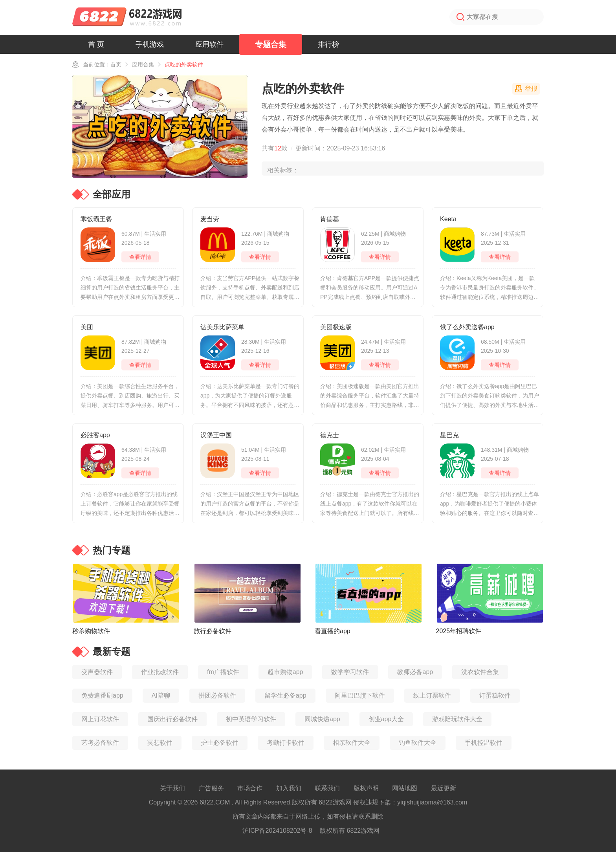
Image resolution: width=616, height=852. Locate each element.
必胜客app (95, 435)
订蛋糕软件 (495, 695)
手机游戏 (150, 44)
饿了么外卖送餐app (467, 327)
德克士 (330, 435)
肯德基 (330, 219)
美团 (87, 327)
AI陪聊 (161, 695)
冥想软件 (160, 743)
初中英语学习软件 (251, 719)
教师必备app (415, 672)
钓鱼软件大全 (418, 743)
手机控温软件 (484, 743)
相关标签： (283, 170)
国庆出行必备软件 (172, 719)
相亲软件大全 (352, 743)
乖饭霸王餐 (96, 219)
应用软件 (209, 44)
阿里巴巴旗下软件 (360, 695)
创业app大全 (386, 719)
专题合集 (271, 44)
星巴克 (449, 435)
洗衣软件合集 (480, 672)
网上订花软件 (100, 719)
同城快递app (322, 719)
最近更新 (444, 788)
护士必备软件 (220, 743)
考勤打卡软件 (286, 743)
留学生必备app (285, 695)
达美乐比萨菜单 (222, 327)
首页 (116, 64)
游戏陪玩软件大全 (457, 719)
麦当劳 (210, 219)
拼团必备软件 (217, 695)
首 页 (96, 44)
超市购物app (285, 672)
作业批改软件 (160, 672)
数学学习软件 (350, 672)
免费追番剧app (102, 695)
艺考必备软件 (100, 743)
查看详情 (140, 257)
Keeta (448, 219)
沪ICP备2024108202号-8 (277, 831)
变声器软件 (97, 672)
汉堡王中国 (216, 435)
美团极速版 (336, 327)
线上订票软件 (432, 695)
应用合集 (143, 64)
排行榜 (328, 44)
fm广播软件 (223, 672)
